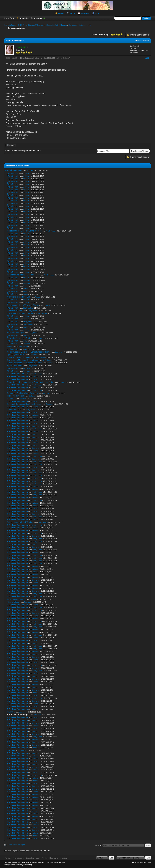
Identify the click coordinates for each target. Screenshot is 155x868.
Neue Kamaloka (14, 410)
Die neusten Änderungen (78, 25)
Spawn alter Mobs (15, 366)
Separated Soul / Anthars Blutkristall (23, 393)
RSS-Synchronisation (58, 858)
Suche (72, 13)
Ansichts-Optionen (142, 40)
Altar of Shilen (13, 602)
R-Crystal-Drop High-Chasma (20, 313)
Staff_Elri (26, 327)
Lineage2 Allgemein (36, 25)
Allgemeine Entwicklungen (56, 25)
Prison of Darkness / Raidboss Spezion (24, 404)
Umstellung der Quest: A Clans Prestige (24, 231)
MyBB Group (60, 862)
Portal (61, 13)
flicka (25, 341)
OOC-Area (22, 25)
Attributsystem (13, 349)
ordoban (30, 170)
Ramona (11, 712)
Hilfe (97, 13)
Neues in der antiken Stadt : (19, 338)
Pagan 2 (11, 399)
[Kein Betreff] (13, 173)
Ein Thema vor (32, 151)
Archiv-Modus (42, 858)
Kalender (85, 13)
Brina (25, 291)
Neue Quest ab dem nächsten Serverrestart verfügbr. (30, 382)
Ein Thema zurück (15, 151)
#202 (147, 58)
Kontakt (8, 858)
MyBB (42, 862)
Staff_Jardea (51, 231)
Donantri (26, 289)
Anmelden (24, 18)
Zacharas (66, 58)
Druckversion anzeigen (16, 845)
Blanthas (11, 750)
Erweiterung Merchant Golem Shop (22, 360)
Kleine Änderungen (14, 170)
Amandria (27, 269)
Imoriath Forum (10, 25)
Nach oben (30, 858)
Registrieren (37, 18)
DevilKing (28, 865)
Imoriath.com (18, 858)
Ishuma (10, 346)
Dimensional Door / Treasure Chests (23, 305)
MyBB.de (26, 862)
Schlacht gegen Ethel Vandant (20, 522)
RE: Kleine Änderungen (17, 374)
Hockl (25, 286)
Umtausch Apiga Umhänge (19, 357)
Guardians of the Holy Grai (19, 297)
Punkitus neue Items (16, 599)
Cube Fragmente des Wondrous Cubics (24, 363)
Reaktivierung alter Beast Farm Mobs (23, 275)
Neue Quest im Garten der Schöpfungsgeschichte (29, 352)
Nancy (26, 294)
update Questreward (16, 355)
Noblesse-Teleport (15, 311)
